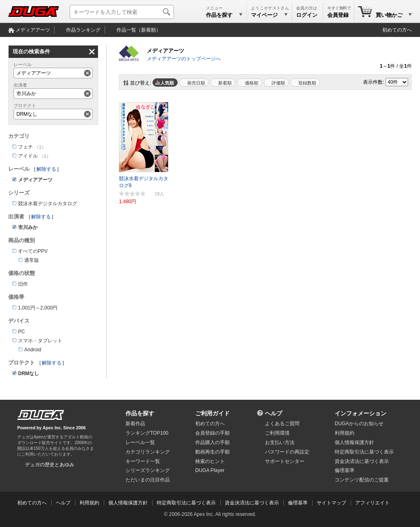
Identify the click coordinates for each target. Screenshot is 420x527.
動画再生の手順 (212, 452)
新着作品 (135, 424)
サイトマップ (331, 503)
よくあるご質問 (282, 424)
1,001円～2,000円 (38, 308)
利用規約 (345, 433)
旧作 (23, 284)
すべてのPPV (33, 251)
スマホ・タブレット (40, 341)
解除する (46, 169)
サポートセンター (285, 461)
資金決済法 (362, 461)
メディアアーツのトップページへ (184, 59)
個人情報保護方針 (354, 442)
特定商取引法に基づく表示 (186, 503)
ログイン (307, 15)
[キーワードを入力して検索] (122, 12)
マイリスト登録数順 (305, 82)
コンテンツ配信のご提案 (362, 480)
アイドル (28, 156)
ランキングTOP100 (147, 433)
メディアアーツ (33, 30)
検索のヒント (210, 461)
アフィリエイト (372, 503)
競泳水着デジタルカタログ (48, 204)
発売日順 (196, 83)
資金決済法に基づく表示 (252, 503)
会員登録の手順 (212, 433)
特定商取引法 (364, 452)
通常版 (32, 260)
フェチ (25, 147)
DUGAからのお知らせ (359, 424)
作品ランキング (83, 30)
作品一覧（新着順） (139, 30)
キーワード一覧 (143, 461)
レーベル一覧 (140, 442)
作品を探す (140, 413)
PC (22, 332)
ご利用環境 (277, 433)
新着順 (225, 83)
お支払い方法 (280, 442)
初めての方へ (397, 30)
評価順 (278, 83)
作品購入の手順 (212, 442)
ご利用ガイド (212, 413)
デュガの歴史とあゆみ (50, 465)
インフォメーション (361, 413)
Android (33, 350)
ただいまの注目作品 (148, 480)
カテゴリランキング (148, 452)
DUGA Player (210, 470)
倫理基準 (345, 470)
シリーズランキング (148, 470)
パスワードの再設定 (287, 452)
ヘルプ (274, 413)
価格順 (252, 83)
